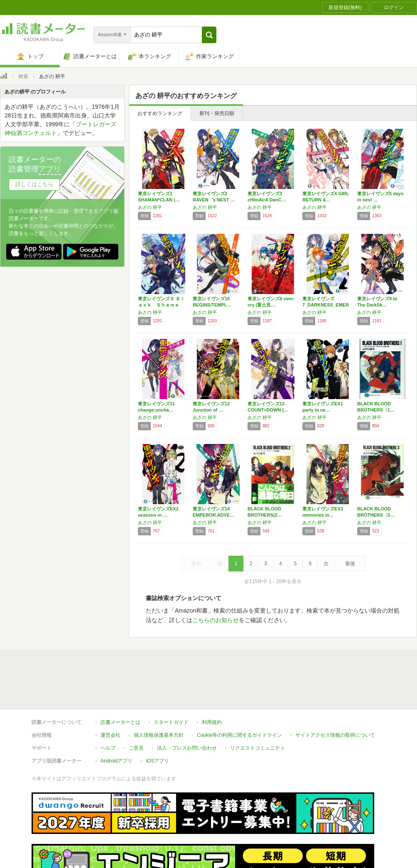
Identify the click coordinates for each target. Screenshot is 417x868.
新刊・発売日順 (217, 113)
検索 (23, 76)
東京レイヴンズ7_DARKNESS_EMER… (326, 305)
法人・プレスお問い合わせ (187, 748)
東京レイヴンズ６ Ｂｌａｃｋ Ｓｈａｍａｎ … (161, 305)
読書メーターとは (120, 722)
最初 (196, 564)
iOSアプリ (157, 761)
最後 (350, 564)
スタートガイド (171, 722)
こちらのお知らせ (216, 620)
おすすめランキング (160, 113)
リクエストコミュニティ (258, 748)
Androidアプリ (117, 761)
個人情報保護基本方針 (159, 735)
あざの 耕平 (150, 207)
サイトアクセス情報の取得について (335, 735)
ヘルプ (108, 748)
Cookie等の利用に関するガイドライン (239, 735)
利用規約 (212, 722)
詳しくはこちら (34, 184)
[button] (209, 35)
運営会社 (110, 735)
